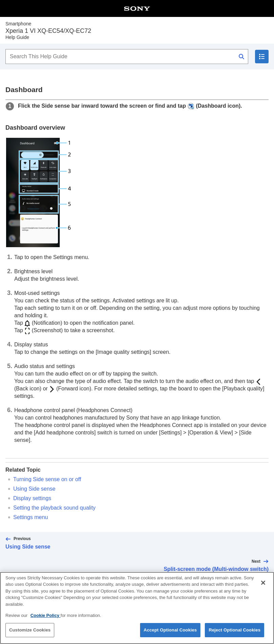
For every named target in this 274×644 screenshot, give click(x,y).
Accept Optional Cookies (170, 634)
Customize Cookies (30, 634)
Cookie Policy (46, 619)
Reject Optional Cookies (234, 634)
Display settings (32, 498)
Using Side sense (34, 489)
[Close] (263, 587)
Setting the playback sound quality (54, 508)
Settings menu (31, 517)
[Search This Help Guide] (127, 57)
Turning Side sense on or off (47, 479)
